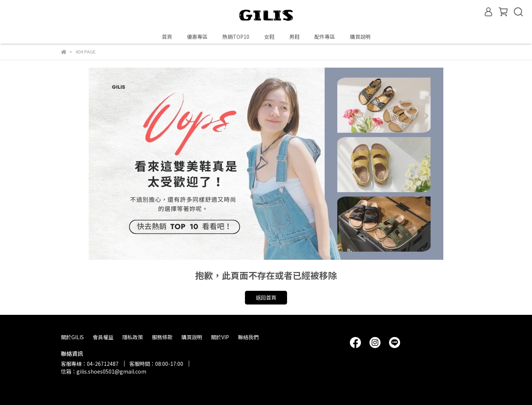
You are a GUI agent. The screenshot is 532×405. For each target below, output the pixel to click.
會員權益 (103, 337)
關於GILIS (72, 337)
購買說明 (360, 37)
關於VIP (220, 337)
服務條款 (162, 337)
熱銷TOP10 (236, 37)
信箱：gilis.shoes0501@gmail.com (104, 371)
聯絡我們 (248, 337)
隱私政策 (133, 337)
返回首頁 (266, 297)
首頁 (167, 37)
